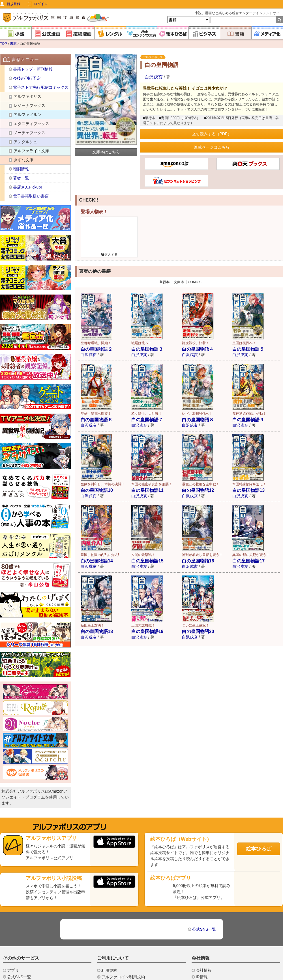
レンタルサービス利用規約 (125, 924)
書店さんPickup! (27, 187)
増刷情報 (21, 169)
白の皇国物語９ (248, 420)
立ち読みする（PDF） (212, 134)
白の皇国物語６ (97, 420)
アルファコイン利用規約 (123, 917)
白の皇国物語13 (248, 490)
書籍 (13, 44)
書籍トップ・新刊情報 (33, 69)
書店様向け (206, 936)
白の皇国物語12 (198, 490)
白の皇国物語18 (97, 631)
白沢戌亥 (154, 77)
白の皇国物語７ (147, 420)
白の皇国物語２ (97, 349)
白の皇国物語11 (147, 490)
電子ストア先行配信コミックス (41, 87)
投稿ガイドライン (117, 955)
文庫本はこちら (106, 152)
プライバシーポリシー (121, 962)
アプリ (13, 911)
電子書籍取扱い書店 (31, 196)
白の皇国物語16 (198, 561)
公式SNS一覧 (204, 870)
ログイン (41, 4)
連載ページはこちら (212, 147)
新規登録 (14, 4)
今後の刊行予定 (27, 78)
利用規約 (109, 911)
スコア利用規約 (115, 930)
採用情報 (204, 924)
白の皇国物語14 (97, 561)
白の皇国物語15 (147, 561)
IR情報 (202, 917)
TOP (3, 44)
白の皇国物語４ (198, 349)
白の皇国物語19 (147, 631)
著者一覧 (21, 178)
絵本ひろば (259, 789)
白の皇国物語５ (248, 349)
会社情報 (204, 911)
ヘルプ (107, 949)
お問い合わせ (113, 968)
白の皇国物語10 (97, 490)
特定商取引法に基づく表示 (125, 936)
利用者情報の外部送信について (129, 943)
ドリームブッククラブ (27, 924)
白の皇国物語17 (248, 561)
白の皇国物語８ (198, 420)
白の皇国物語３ (147, 349)
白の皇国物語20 (198, 631)
